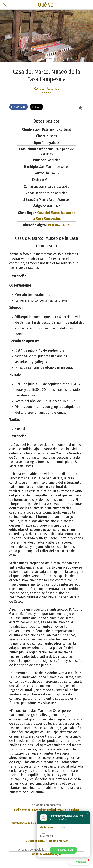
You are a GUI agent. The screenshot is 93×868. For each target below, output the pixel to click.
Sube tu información (43, 810)
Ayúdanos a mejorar (68, 810)
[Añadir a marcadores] (80, 107)
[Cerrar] (5, 5)
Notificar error (22, 810)
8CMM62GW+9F (59, 225)
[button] (87, 813)
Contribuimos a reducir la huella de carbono (35, 823)
